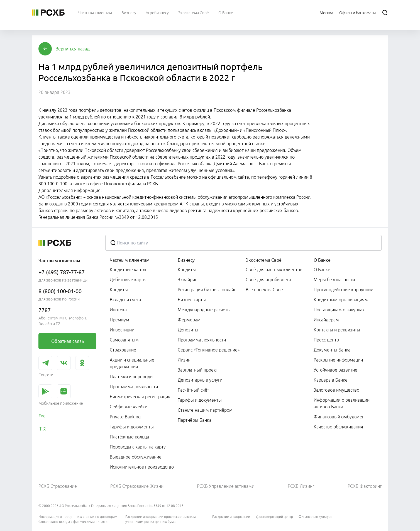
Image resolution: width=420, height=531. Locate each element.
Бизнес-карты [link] (192, 300)
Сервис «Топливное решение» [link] (209, 350)
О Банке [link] (322, 270)
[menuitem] (95, 13)
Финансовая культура (315, 517)
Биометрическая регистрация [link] (140, 397)
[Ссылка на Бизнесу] (129, 13)
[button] (73, 49)
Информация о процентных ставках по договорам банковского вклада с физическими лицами (78, 519)
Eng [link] (42, 416)
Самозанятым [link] (124, 340)
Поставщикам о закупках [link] (339, 310)
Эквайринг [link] (188, 280)
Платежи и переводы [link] (132, 377)
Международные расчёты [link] (204, 310)
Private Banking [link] (125, 417)
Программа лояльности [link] (134, 387)
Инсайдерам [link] (326, 320)
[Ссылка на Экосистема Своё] (194, 13)
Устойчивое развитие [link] (335, 370)
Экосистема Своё (264, 260)
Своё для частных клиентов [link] (274, 270)
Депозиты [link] (188, 330)
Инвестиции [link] (122, 330)
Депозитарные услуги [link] (200, 380)
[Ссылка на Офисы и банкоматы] (357, 13)
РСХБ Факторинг (365, 486)
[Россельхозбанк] (48, 13)
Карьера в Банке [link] (331, 380)
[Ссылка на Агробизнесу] (157, 13)
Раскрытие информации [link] (338, 360)
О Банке (322, 260)
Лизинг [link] (185, 360)
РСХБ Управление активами (226, 486)
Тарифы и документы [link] (132, 427)
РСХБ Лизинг (301, 486)
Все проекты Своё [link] (264, 290)
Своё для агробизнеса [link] (268, 280)
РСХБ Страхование (58, 486)
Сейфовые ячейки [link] (129, 407)
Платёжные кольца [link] (129, 437)
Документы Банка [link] (332, 350)
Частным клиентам (130, 260)
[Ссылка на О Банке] (226, 13)
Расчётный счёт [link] (193, 390)
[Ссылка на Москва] (326, 13)
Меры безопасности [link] (334, 280)
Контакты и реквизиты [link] (337, 330)
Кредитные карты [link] (128, 270)
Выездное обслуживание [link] (136, 457)
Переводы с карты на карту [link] (138, 447)
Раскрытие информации (231, 517)
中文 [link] (43, 429)
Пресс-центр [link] (326, 340)
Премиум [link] (119, 320)
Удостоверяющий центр (274, 517)
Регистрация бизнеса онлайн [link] (207, 290)
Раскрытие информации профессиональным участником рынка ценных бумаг (161, 519)
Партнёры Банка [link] (195, 420)
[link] (67, 341)
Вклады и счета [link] (125, 300)
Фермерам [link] (189, 320)
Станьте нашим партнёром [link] (205, 410)
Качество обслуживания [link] (338, 427)
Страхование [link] (123, 350)
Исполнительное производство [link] (142, 467)
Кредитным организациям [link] (341, 300)
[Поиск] (385, 13)
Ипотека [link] (118, 310)
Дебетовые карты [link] (128, 280)
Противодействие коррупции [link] (343, 290)
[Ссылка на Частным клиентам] (95, 13)
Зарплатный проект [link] (198, 370)
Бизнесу (186, 260)
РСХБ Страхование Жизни (137, 486)
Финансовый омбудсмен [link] (339, 417)
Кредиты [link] (119, 290)
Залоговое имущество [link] (336, 390)
